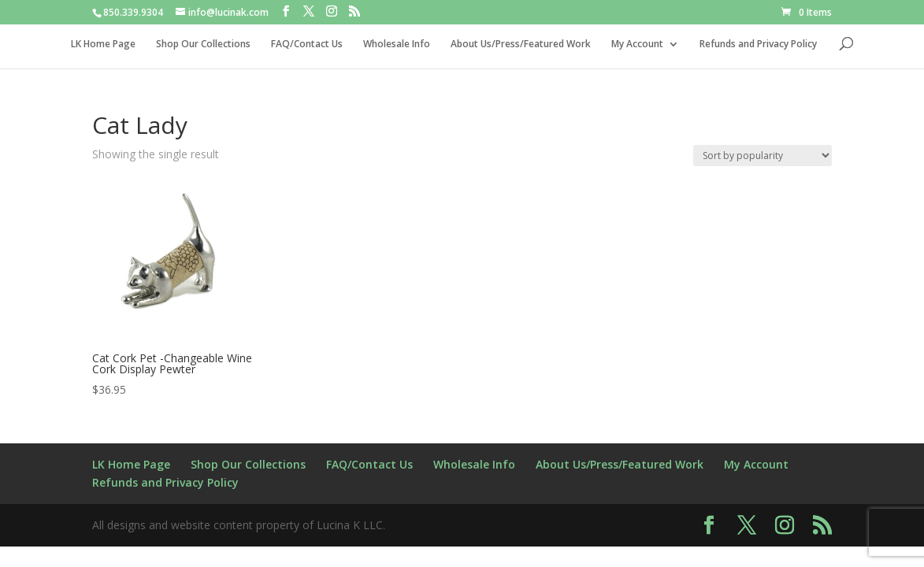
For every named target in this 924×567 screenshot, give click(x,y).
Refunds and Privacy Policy (758, 44)
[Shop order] (763, 156)
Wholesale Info (397, 44)
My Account (637, 44)
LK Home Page (103, 44)
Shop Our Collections (203, 44)
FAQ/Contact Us (307, 44)
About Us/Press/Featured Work (521, 44)
